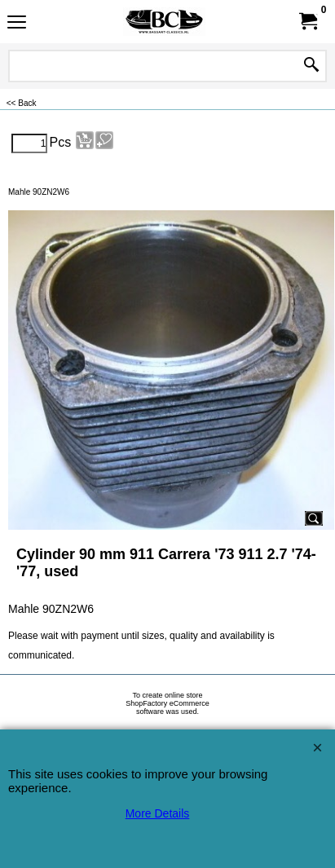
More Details (158, 813)
